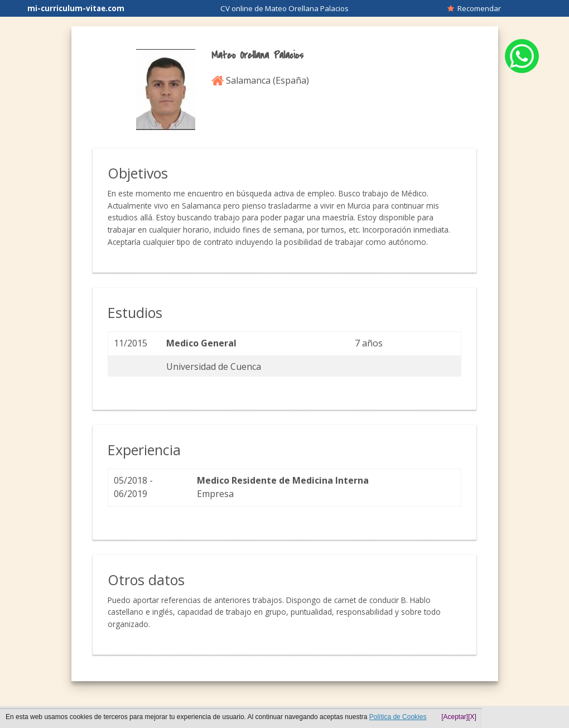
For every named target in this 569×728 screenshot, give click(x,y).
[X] (472, 717)
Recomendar (474, 8)
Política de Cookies (398, 717)
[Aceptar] (455, 717)
